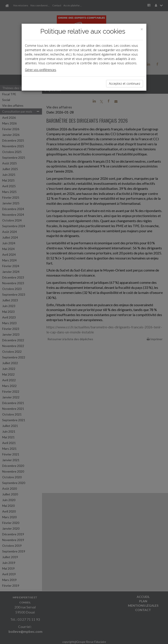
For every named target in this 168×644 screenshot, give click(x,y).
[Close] (142, 29)
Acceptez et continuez (125, 84)
